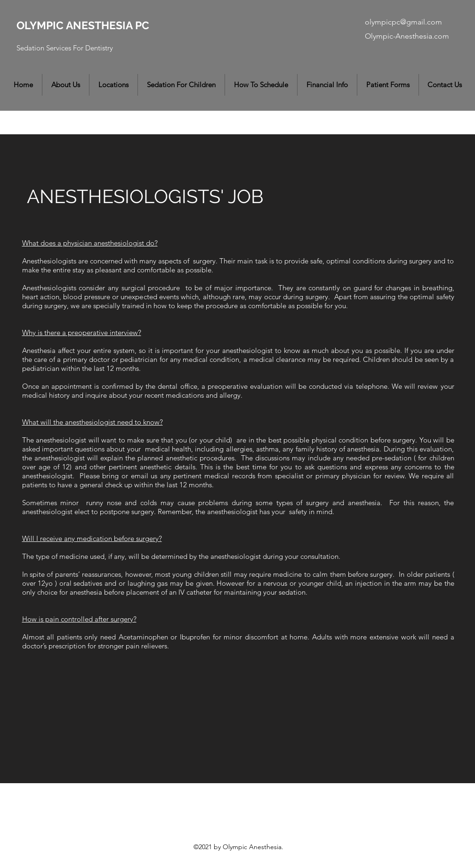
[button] (66, 85)
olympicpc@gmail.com (403, 22)
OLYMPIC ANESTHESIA (76, 25)
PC (142, 25)
